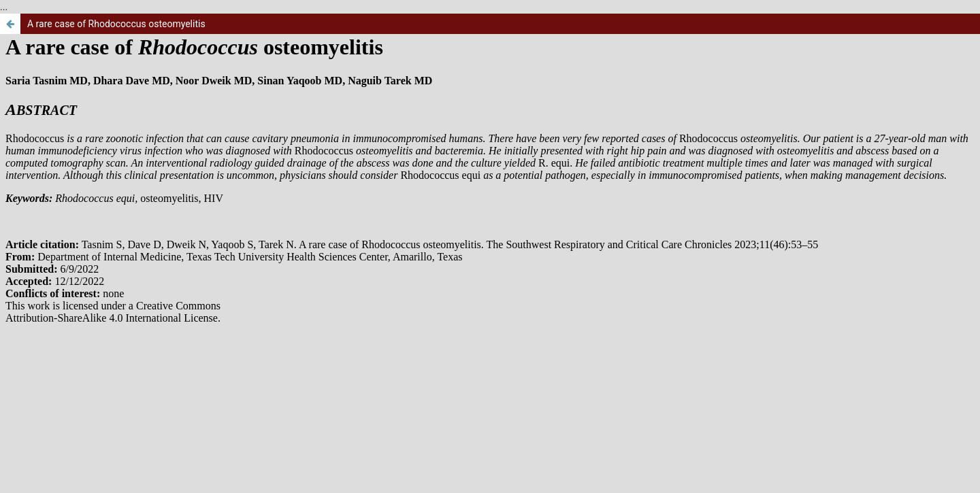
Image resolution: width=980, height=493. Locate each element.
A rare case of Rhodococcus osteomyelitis (116, 24)
